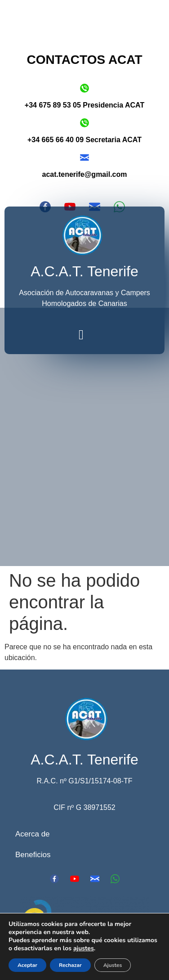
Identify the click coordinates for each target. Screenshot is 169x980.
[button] (81, 335)
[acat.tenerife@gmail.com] (84, 157)
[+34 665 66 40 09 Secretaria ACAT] (84, 123)
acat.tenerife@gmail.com (85, 174)
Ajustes (113, 965)
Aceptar (27, 965)
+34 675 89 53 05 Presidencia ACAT (84, 105)
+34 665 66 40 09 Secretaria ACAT (84, 140)
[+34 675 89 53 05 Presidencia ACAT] (84, 88)
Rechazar (70, 965)
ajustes (84, 949)
